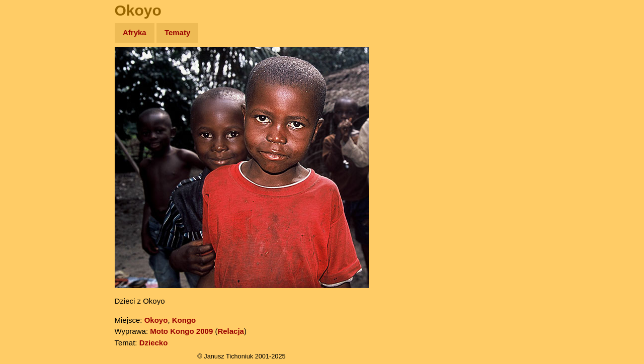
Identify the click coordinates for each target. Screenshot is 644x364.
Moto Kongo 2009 (181, 331)
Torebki (30, 207)
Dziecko (154, 343)
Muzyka (30, 149)
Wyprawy (33, 72)
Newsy (29, 110)
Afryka (135, 32)
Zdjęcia (30, 91)
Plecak (29, 169)
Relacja (231, 331)
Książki (30, 130)
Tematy (177, 32)
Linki (26, 188)
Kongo (184, 320)
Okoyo (156, 320)
